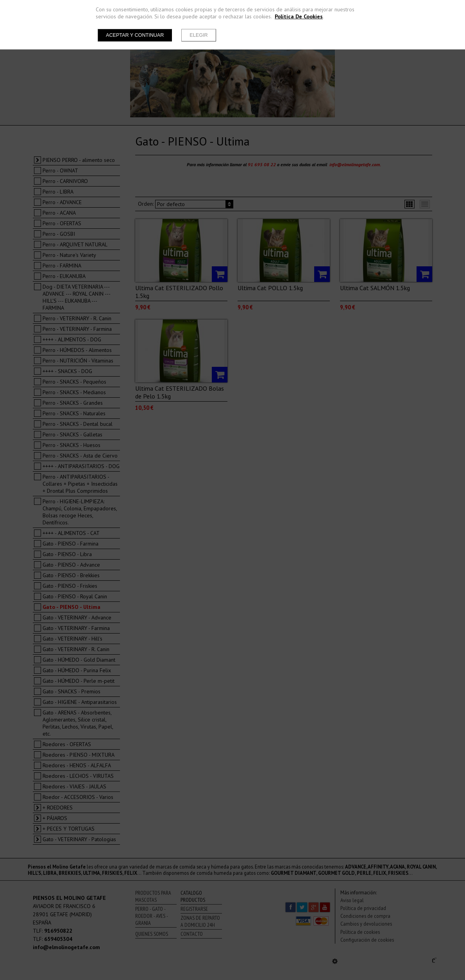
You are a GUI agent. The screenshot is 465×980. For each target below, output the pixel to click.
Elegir (199, 35)
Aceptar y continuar (135, 35)
